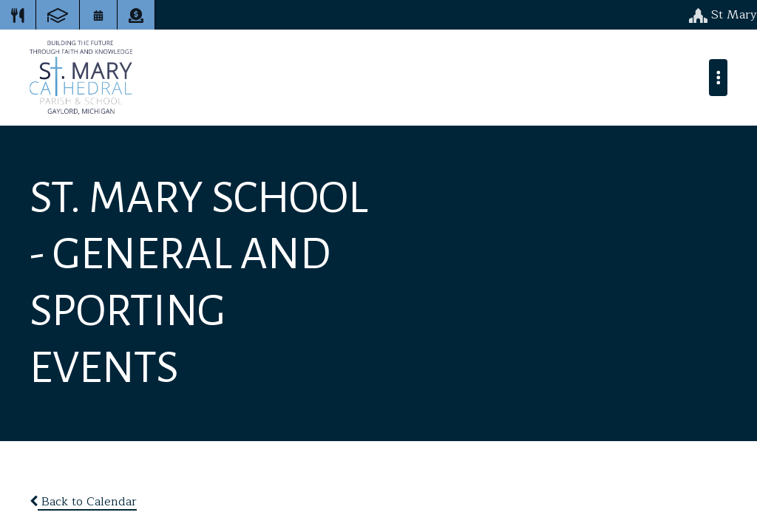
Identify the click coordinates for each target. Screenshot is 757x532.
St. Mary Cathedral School (81, 78)
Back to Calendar (83, 502)
